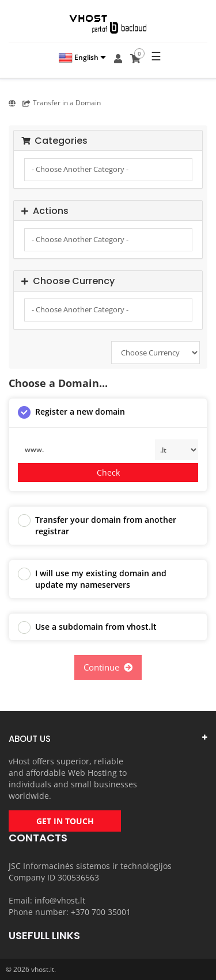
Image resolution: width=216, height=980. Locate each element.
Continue (108, 667)
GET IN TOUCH (65, 821)
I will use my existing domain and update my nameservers (92, 579)
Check (108, 472)
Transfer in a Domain (62, 103)
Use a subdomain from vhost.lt (87, 627)
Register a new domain (71, 412)
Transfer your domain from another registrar (97, 525)
